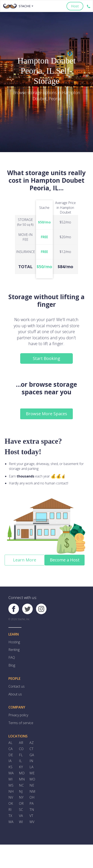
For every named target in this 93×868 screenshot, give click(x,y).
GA (32, 755)
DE (11, 755)
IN (31, 761)
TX (10, 816)
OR (21, 804)
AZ (32, 743)
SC (21, 810)
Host (75, 6)
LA (31, 767)
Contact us (17, 687)
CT (31, 749)
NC (21, 786)
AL (10, 743)
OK (11, 804)
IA (10, 761)
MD (22, 773)
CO (21, 749)
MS (11, 786)
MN (22, 780)
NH (11, 792)
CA (11, 749)
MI (11, 780)
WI (21, 822)
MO (32, 780)
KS (10, 767)
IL (20, 761)
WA (11, 822)
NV (11, 798)
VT (31, 816)
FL (21, 755)
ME (32, 773)
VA (21, 816)
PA (32, 804)
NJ (21, 792)
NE (32, 786)
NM (32, 792)
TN (32, 810)
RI (10, 810)
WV (32, 822)
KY (21, 767)
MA (11, 773)
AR (21, 743)
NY (21, 798)
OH (32, 798)
